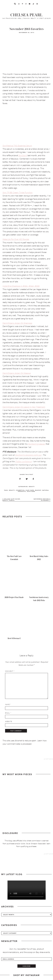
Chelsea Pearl (26, 15)
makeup (38, 490)
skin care (31, 491)
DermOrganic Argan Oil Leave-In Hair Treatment (24, 407)
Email (8, 713)
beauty (12, 490)
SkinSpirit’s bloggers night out (28, 455)
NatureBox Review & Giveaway (42, 500)
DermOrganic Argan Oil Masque (17, 373)
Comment (10, 671)
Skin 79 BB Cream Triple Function (18, 192)
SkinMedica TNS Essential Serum (17, 145)
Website (9, 721)
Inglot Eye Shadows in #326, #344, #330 (21, 286)
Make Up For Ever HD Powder (16, 239)
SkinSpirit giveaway (37, 444)
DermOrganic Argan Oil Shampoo (17, 323)
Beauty (32, 486)
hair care (30, 490)
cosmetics (20, 490)
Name (8, 704)
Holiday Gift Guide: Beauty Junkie (12, 500)
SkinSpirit (23, 155)
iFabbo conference (23, 461)
